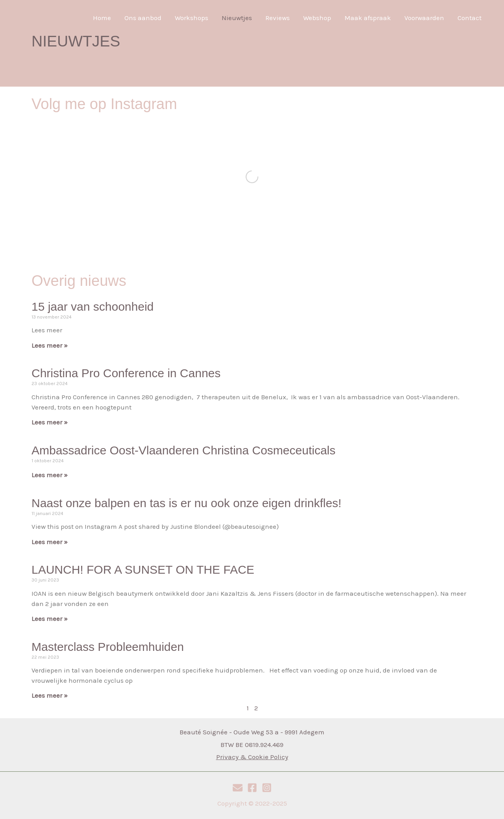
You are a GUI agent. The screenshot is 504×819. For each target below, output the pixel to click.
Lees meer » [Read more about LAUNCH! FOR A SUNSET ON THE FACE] (50, 619)
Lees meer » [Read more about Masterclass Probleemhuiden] (50, 695)
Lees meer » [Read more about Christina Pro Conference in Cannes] (50, 422)
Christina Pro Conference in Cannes (126, 373)
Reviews (278, 18)
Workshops (192, 18)
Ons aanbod (143, 18)
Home (102, 18)
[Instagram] (267, 788)
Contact (470, 18)
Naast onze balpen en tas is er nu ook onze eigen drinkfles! (186, 503)
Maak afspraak (368, 18)
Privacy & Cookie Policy (252, 757)
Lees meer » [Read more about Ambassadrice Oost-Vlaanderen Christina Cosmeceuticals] (50, 475)
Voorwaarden (424, 18)
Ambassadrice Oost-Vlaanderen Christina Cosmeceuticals (183, 450)
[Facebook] (252, 788)
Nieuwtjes (237, 18)
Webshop (317, 18)
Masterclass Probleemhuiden (108, 647)
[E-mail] (238, 788)
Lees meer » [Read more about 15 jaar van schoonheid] (50, 345)
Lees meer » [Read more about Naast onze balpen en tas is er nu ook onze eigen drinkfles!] (50, 542)
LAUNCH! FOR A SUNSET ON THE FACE (143, 570)
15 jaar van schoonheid (93, 307)
